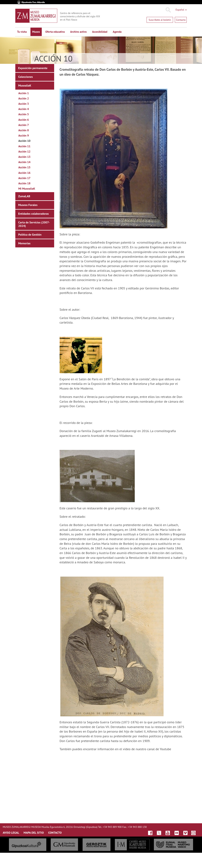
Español (181, 10)
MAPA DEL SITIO (34, 833)
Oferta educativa (55, 32)
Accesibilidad (100, 32)
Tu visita (22, 32)
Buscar (168, 10)
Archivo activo (78, 32)
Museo (36, 32)
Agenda (117, 32)
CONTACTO (55, 833)
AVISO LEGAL (11, 833)
